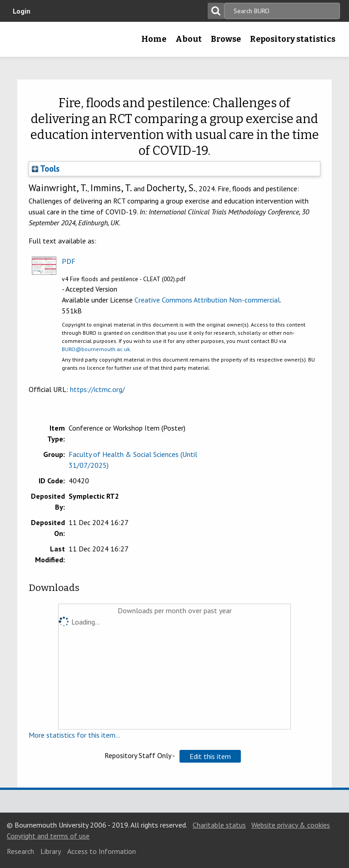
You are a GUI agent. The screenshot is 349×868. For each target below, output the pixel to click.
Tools (46, 169)
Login (22, 11)
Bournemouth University (21, 42)
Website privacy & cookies (291, 825)
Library (51, 851)
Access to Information (102, 851)
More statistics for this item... (75, 735)
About (189, 39)
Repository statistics (293, 39)
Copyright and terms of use (48, 836)
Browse (226, 39)
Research (20, 851)
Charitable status (219, 825)
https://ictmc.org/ (97, 389)
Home (154, 39)
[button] (210, 756)
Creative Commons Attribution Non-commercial (207, 300)
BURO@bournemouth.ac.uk (96, 349)
